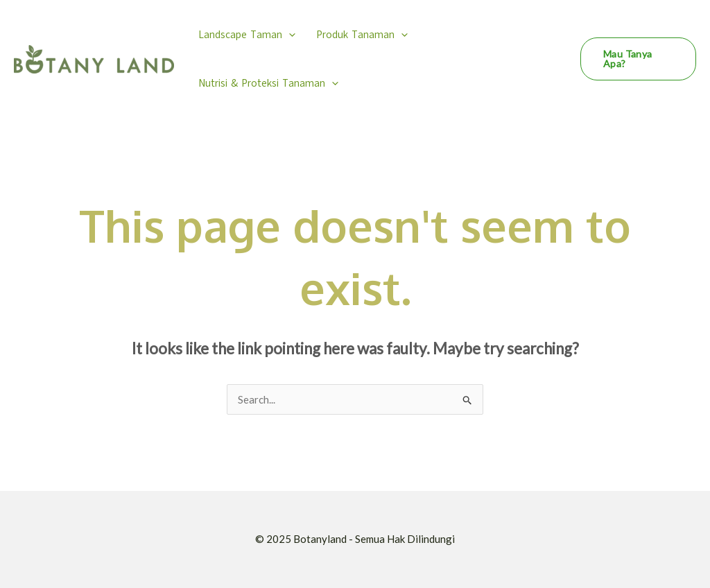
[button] (638, 59)
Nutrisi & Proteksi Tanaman (268, 83)
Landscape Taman (247, 35)
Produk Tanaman (362, 35)
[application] (289, 35)
